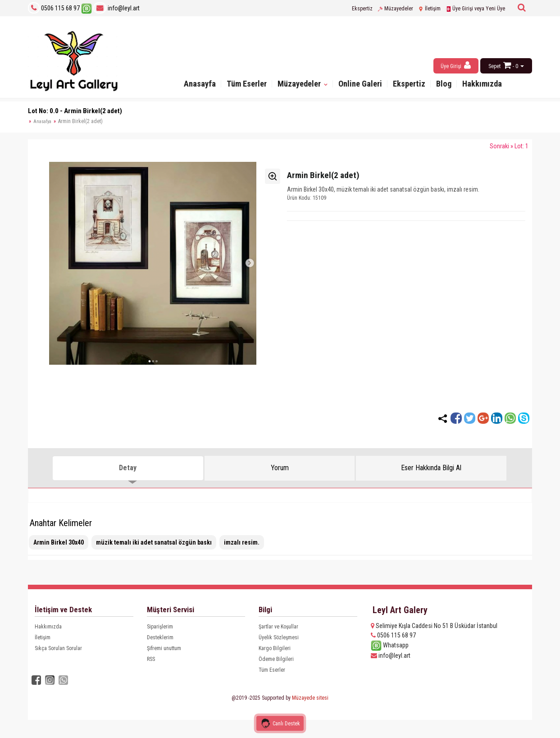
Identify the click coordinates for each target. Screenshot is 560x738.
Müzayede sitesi (310, 698)
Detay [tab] (128, 468)
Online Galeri (361, 85)
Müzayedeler (395, 9)
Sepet (494, 66)
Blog (448, 85)
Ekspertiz (362, 9)
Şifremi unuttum (164, 648)
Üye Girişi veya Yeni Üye (475, 9)
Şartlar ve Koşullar (278, 627)
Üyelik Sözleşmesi (279, 637)
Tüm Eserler (242, 85)
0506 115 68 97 (60, 8)
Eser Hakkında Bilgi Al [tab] (431, 468)
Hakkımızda (488, 85)
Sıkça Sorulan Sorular (58, 648)
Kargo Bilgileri (275, 648)
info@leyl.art (116, 8)
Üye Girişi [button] (456, 65)
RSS (151, 659)
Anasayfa (194, 85)
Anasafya (42, 121)
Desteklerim (160, 637)
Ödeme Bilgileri (276, 659)
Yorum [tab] (280, 468)
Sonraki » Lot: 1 (509, 146)
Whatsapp (390, 645)
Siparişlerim (160, 627)
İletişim (429, 9)
